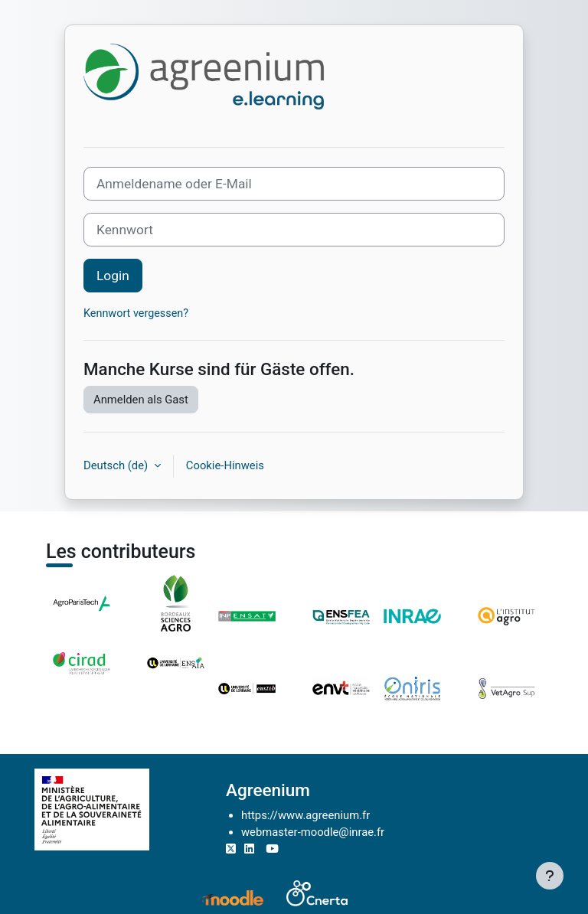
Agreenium (268, 790)
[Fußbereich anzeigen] (550, 876)
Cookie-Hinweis (225, 465)
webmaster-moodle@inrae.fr (313, 832)
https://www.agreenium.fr (305, 815)
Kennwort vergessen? (136, 313)
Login (113, 276)
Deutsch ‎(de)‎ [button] (117, 465)
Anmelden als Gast (141, 400)
